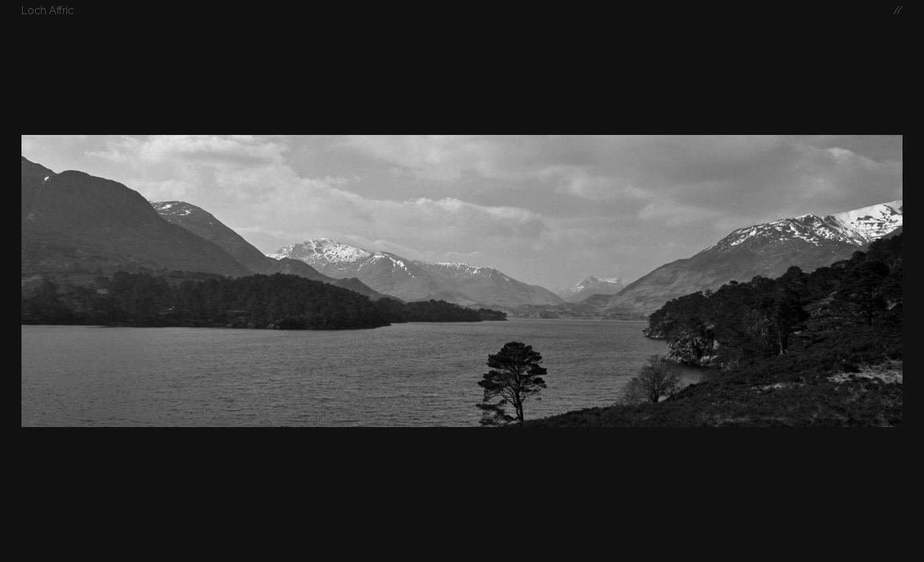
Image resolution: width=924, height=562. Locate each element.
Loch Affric (48, 10)
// (898, 10)
